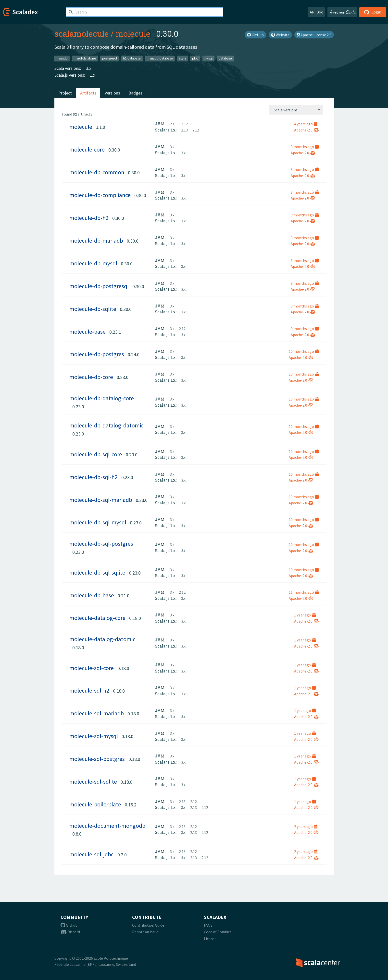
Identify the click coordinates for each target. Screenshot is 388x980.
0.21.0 (124, 596)
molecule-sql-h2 (89, 691)
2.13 (173, 124)
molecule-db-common (97, 172)
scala (183, 58)
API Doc (316, 12)
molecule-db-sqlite (93, 309)
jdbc (195, 58)
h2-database (132, 58)
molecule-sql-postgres (97, 759)
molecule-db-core (91, 377)
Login (373, 12)
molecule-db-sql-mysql (98, 522)
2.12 (184, 124)
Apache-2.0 (306, 130)
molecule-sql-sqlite (93, 782)
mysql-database (85, 58)
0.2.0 (122, 855)
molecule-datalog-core (97, 618)
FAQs (208, 925)
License (210, 939)
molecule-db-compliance (100, 195)
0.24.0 (134, 354)
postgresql (110, 58)
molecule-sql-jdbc (92, 854)
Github (69, 925)
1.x (93, 75)
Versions (112, 93)
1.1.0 (100, 127)
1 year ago (305, 615)
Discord (70, 932)
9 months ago (305, 329)
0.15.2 (131, 805)
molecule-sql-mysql (94, 736)
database (225, 58)
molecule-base (88, 332)
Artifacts (88, 93)
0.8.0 (77, 834)
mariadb (62, 58)
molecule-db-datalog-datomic (107, 425)
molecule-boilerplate (95, 804)
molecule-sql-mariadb (97, 713)
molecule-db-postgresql (99, 286)
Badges (135, 93)
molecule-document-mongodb (107, 826)
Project (65, 93)
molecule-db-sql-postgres (101, 544)
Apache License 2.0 (314, 35)
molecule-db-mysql (93, 263)
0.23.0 (123, 377)
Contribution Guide (148, 925)
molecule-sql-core (92, 668)
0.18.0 (135, 618)
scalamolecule (81, 34)
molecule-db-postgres (97, 354)
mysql (208, 58)
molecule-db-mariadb (96, 241)
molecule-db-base (92, 595)
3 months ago (305, 147)
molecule (133, 34)
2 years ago (306, 827)
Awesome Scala (342, 12)
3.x (89, 68)
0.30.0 (114, 150)
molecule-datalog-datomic (102, 639)
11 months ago (304, 592)
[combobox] (296, 110)
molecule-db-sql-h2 (94, 477)
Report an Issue (145, 932)
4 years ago (306, 124)
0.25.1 (115, 332)
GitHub (255, 35)
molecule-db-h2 (89, 218)
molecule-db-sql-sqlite (97, 573)
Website (280, 35)
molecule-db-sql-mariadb (101, 500)
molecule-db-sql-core (96, 454)
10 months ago (304, 351)
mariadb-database (160, 58)
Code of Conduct (218, 932)
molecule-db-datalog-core (102, 398)
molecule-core (87, 149)
